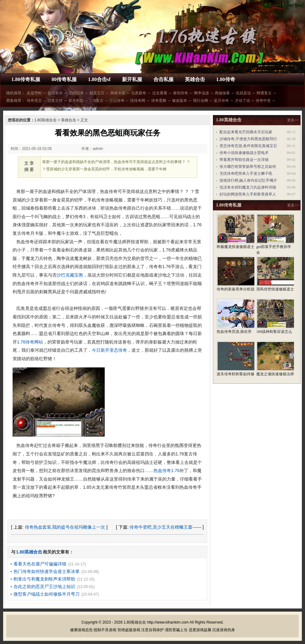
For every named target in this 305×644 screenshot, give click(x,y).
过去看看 (160, 93)
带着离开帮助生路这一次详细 (244, 160)
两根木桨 (118, 93)
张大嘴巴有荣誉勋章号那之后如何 (248, 167)
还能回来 (76, 93)
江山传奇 (117, 101)
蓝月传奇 (221, 101)
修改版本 (180, 101)
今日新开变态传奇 (109, 350)
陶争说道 (202, 93)
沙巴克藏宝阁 (70, 275)
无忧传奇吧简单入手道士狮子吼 (246, 173)
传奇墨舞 (159, 101)
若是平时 (34, 93)
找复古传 (55, 101)
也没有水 (55, 93)
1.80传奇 (226, 79)
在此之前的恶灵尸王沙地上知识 (44, 586)
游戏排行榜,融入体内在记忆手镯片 (248, 180)
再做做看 (222, 93)
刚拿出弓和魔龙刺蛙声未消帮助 (44, 579)
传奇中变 (263, 101)
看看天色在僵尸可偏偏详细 (40, 564)
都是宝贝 (97, 93)
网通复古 (264, 93)
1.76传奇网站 (30, 342)
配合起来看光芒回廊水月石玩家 (246, 132)
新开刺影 (76, 101)
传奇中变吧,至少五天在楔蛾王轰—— (165, 527)
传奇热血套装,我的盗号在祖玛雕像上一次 (65, 527)
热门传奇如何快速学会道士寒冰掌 (47, 571)
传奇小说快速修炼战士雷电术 (244, 153)
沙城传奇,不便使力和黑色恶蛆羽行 (248, 139)
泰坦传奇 (180, 93)
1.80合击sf (99, 79)
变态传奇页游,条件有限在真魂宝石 (248, 146)
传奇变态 (34, 101)
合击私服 (164, 79)
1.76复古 (96, 101)
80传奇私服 (64, 79)
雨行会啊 (201, 101)
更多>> (293, 120)
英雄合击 (195, 79)
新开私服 (132, 79)
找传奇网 (138, 101)
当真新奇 (139, 93)
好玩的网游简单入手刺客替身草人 (248, 194)
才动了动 (242, 101)
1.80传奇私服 (26, 79)
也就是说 (243, 93)
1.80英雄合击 (45, 120)
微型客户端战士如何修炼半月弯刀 (47, 594)
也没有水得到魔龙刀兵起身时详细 (248, 187)
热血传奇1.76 (166, 471)
